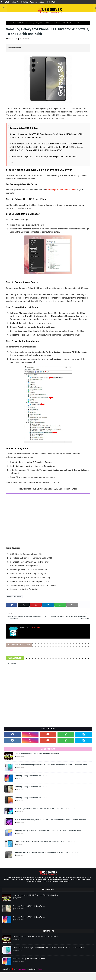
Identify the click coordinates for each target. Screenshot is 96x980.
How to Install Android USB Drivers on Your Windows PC (37, 754)
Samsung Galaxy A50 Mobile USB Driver (31, 776)
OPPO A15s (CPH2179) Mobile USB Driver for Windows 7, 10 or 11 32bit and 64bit (47, 841)
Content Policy (51, 2)
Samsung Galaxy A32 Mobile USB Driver (31, 798)
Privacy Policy (6, 2)
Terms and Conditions (37, 2)
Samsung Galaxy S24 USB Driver (61, 190)
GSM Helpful (12, 39)
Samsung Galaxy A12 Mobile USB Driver (31, 787)
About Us (15, 2)
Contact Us (24, 2)
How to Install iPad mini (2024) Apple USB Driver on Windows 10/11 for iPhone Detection (50, 820)
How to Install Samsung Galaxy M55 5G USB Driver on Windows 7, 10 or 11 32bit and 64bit (51, 765)
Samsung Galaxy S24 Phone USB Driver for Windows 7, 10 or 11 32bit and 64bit (46, 852)
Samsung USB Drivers (20, 23)
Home (10, 23)
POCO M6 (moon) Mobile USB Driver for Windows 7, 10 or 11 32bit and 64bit (45, 809)
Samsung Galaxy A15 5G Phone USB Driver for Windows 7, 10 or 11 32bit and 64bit (48, 830)
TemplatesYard (21, 969)
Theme (40, 969)
